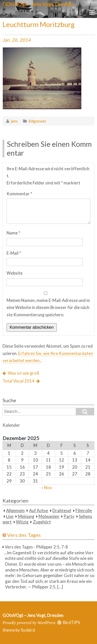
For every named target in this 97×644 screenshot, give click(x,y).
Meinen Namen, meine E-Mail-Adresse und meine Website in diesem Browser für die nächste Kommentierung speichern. (48, 308)
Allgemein (37, 121)
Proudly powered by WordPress (29, 623)
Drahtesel (62, 511)
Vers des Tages (24, 535)
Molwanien (49, 516)
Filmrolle (84, 511)
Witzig (22, 522)
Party (69, 516)
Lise (10, 516)
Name (13, 233)
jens (14, 121)
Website (15, 273)
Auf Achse (39, 511)
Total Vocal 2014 (18, 381)
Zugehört (42, 522)
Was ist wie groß (24, 373)
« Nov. (47, 488)
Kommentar (19, 194)
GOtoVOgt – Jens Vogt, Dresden (38, 4)
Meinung (26, 516)
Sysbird (28, 630)
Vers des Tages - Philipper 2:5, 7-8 (36, 547)
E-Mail (14, 253)
